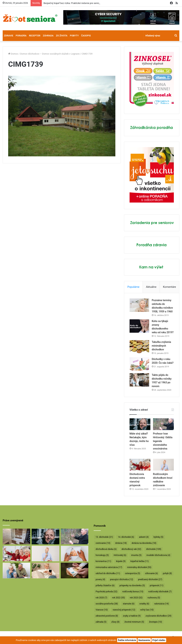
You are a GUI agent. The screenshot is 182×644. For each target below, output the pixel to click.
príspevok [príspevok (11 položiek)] (157, 586)
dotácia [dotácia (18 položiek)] (121, 543)
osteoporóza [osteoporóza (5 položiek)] (133, 573)
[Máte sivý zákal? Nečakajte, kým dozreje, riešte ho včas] (140, 424)
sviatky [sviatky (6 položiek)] (144, 604)
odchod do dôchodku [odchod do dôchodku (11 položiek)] (108, 573)
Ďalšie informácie (127, 640)
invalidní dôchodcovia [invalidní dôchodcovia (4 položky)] (158, 555)
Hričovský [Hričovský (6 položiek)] (120, 555)
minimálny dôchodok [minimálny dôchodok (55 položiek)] (139, 567)
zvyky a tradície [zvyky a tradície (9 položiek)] (132, 616)
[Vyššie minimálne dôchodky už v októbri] (75, 571)
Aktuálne (151, 287)
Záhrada (48, 36)
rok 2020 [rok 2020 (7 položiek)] (101, 598)
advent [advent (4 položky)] (144, 537)
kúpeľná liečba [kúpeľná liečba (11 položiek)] (140, 561)
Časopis (86, 36)
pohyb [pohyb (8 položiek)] (167, 573)
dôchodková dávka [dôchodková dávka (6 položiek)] (106, 549)
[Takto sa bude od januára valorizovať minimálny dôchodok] (16, 571)
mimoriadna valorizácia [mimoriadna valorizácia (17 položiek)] (109, 567)
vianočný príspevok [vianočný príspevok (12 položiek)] (124, 610)
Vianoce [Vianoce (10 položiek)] (102, 610)
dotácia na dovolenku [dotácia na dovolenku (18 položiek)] (144, 543)
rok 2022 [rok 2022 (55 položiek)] (119, 598)
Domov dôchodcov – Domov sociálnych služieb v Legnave (50, 54)
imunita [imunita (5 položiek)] (136, 555)
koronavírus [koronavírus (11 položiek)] (103, 561)
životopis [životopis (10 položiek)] (155, 622)
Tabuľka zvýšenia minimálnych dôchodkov (161, 346)
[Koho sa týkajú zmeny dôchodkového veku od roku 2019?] (139, 326)
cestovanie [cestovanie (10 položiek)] (103, 543)
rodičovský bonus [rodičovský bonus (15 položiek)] (133, 592)
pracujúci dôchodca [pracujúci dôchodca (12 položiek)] (121, 579)
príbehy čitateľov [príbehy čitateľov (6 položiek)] (105, 586)
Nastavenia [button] (144, 640)
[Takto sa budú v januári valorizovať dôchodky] (45, 571)
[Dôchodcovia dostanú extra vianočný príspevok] (140, 465)
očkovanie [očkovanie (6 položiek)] (151, 573)
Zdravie (9, 36)
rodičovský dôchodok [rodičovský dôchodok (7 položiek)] (160, 592)
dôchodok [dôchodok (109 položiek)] (154, 549)
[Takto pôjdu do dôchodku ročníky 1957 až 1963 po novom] (139, 380)
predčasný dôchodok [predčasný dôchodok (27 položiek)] (150, 579)
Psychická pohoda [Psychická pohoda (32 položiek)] (106, 592)
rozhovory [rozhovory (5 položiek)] (154, 598)
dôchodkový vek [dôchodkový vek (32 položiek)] (131, 549)
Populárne (133, 287)
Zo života (62, 36)
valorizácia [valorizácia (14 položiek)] (161, 604)
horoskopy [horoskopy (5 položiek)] (102, 555)
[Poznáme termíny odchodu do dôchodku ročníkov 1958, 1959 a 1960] (139, 305)
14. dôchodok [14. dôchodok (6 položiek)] (126, 537)
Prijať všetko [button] (159, 640)
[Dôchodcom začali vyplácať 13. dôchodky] (75, 554)
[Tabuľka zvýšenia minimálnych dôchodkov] (139, 347)
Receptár (35, 36)
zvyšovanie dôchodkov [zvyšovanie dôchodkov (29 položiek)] (158, 616)
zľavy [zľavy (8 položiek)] (116, 622)
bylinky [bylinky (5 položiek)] (158, 537)
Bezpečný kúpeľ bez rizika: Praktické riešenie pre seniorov (73, 3)
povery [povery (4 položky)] (100, 579)
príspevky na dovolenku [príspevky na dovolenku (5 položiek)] (132, 586)
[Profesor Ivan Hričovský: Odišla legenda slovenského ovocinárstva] (163, 424)
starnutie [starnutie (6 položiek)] (129, 604)
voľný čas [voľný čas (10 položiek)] (147, 610)
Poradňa (21, 36)
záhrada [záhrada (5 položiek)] (101, 622)
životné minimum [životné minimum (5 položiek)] (134, 622)
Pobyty (74, 36)
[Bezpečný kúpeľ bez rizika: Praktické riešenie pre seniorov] (16, 536)
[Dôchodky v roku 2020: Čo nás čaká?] (139, 364)
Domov (13, 54)
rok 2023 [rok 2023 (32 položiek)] (136, 598)
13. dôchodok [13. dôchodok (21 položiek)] (104, 537)
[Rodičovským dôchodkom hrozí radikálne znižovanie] (163, 465)
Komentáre (169, 287)
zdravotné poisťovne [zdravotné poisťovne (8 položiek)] (107, 616)
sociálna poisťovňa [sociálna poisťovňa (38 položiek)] (107, 604)
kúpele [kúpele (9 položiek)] (121, 561)
